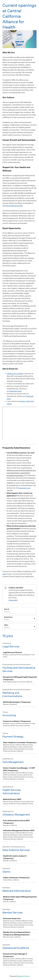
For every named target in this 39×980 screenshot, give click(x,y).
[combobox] (4, 620)
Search (7, 609)
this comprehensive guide (13, 206)
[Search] (19, 612)
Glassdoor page (15, 391)
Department (8, 617)
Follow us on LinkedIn (15, 374)
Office (6, 625)
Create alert (13, 600)
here (4, 574)
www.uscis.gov (25, 488)
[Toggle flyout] (34, 619)
